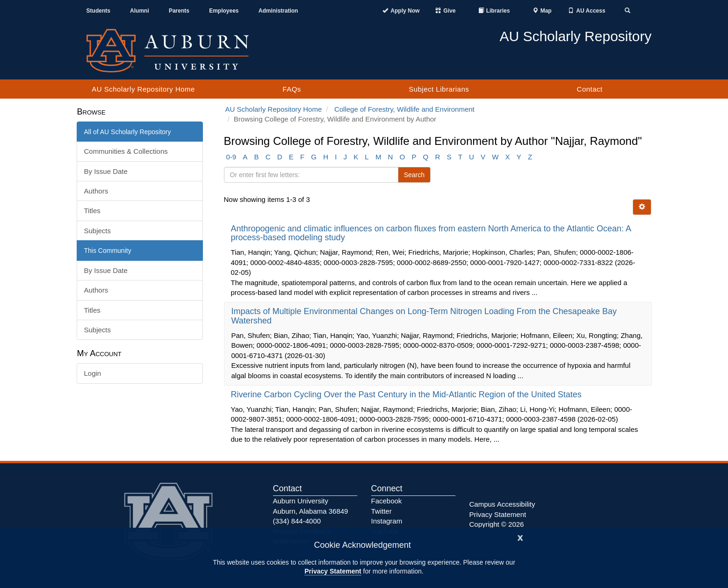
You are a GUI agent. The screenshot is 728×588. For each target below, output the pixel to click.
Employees (224, 11)
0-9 (231, 157)
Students (98, 11)
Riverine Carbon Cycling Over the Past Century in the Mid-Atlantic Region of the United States (407, 394)
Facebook (387, 501)
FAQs (292, 89)
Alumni (140, 11)
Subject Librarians (439, 89)
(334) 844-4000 (297, 521)
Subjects (98, 231)
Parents (179, 11)
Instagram (387, 521)
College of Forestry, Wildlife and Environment (404, 109)
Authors (96, 191)
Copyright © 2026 (497, 524)
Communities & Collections (126, 151)
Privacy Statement (333, 571)
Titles (92, 211)
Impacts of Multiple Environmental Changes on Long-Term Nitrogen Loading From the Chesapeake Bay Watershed (424, 316)
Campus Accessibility (502, 504)
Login (93, 373)
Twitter (382, 511)
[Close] (520, 537)
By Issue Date (106, 171)
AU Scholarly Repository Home (143, 89)
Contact (590, 89)
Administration (278, 11)
